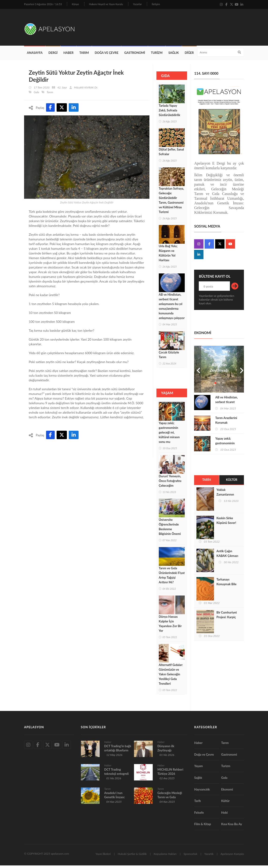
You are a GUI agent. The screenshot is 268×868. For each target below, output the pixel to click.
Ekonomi (227, 792)
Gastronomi (135, 55)
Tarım (84, 55)
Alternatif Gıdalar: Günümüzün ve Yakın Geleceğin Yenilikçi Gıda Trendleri (171, 677)
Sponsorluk (190, 856)
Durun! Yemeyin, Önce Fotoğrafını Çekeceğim (170, 483)
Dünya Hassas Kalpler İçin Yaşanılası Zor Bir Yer (170, 626)
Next (240, 372)
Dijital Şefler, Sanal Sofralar (171, 154)
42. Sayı (62, 90)
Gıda (36, 95)
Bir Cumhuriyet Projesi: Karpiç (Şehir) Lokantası (227, 620)
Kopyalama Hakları (165, 856)
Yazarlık (209, 856)
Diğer (189, 55)
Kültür (232, 482)
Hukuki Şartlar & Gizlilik (132, 856)
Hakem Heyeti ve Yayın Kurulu (106, 4)
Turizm (157, 55)
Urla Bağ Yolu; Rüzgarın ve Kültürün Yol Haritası (168, 256)
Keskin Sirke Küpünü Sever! (226, 523)
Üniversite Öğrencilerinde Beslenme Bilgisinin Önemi (170, 530)
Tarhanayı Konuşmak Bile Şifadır (226, 587)
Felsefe (199, 815)
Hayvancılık (202, 792)
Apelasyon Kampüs (232, 856)
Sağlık (174, 55)
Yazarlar (138, 4)
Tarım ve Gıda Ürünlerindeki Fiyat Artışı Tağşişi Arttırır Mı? (172, 578)
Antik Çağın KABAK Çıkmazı (227, 556)
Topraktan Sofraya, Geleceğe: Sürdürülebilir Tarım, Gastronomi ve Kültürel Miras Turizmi (171, 203)
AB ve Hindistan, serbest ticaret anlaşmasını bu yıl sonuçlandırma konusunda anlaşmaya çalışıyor (172, 309)
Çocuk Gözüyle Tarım (169, 357)
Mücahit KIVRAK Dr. (86, 90)
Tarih (207, 482)
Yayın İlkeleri (103, 856)
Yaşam (199, 769)
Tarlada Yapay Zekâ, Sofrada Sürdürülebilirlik (170, 113)
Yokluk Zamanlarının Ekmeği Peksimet (228, 497)
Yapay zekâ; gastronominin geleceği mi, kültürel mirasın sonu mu (169, 435)
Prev (198, 372)
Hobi (225, 815)
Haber (68, 55)
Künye (75, 4)
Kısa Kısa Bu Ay (232, 827)
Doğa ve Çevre (107, 55)
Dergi (53, 55)
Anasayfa (35, 55)
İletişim (156, 4)
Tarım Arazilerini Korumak (226, 423)
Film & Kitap (203, 827)
